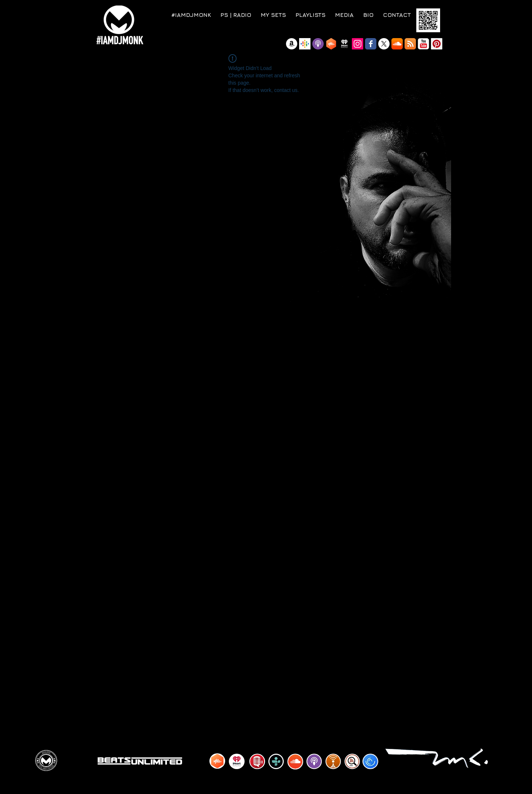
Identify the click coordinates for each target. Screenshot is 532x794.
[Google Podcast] (305, 44)
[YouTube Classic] (423, 44)
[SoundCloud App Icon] (397, 44)
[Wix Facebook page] (371, 44)
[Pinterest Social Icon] (437, 44)
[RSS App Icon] (410, 44)
